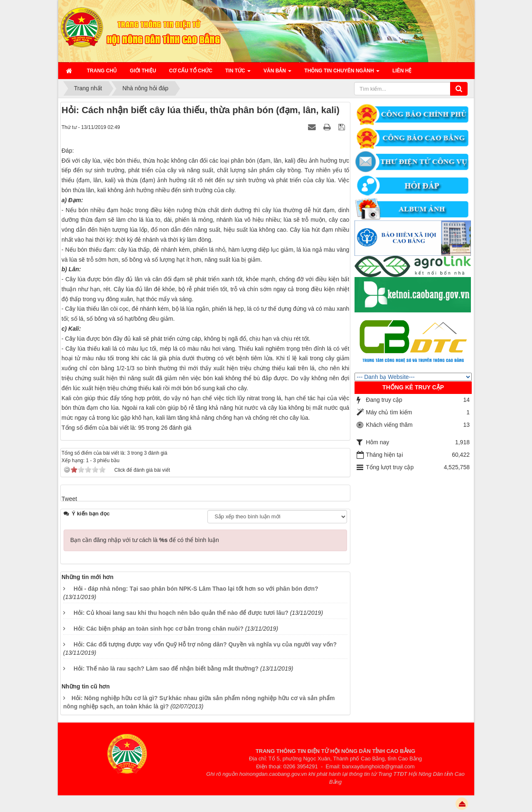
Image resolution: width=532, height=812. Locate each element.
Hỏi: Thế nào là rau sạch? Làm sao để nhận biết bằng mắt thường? (166, 668)
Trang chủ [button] (102, 71)
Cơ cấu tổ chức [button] (191, 71)
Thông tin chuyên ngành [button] (342, 73)
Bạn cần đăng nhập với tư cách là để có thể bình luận (145, 540)
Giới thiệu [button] (143, 71)
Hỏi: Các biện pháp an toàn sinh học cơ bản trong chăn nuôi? (159, 629)
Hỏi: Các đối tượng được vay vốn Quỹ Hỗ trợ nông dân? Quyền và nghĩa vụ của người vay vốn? (205, 644)
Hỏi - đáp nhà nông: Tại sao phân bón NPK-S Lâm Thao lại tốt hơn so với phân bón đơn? (196, 589)
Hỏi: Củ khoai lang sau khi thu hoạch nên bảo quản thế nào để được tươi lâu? (181, 613)
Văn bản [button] (277, 73)
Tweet (69, 499)
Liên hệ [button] (402, 71)
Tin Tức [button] (238, 73)
